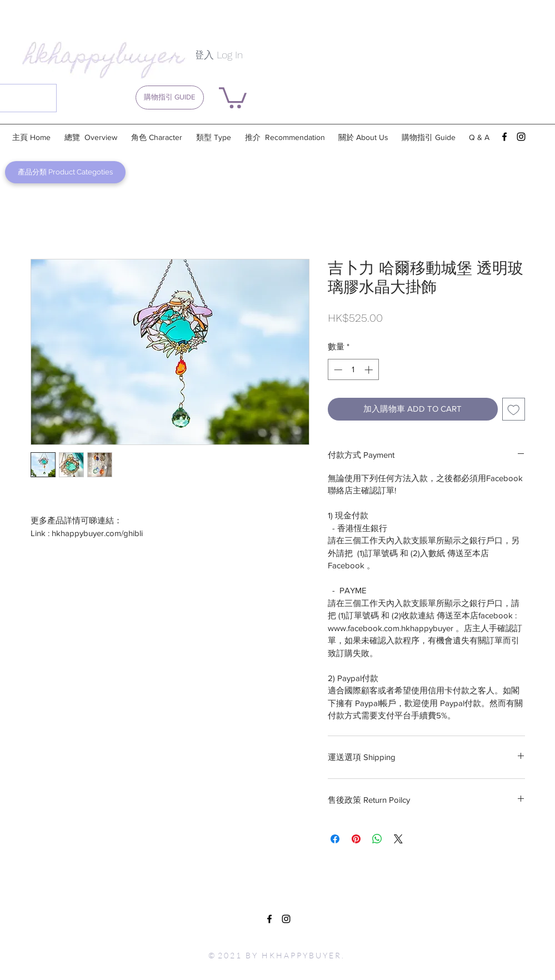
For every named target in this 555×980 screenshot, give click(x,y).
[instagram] (521, 137)
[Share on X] (398, 839)
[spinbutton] (353, 370)
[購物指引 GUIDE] (170, 97)
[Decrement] (337, 370)
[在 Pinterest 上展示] (356, 839)
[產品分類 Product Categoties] (65, 172)
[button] (233, 97)
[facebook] (504, 137)
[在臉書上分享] (335, 839)
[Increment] (370, 370)
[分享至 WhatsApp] (377, 839)
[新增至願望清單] (514, 409)
